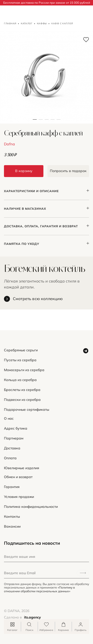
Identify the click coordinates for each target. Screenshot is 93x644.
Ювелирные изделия (22, 468)
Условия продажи (19, 497)
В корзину (24, 171)
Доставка (12, 448)
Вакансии (12, 527)
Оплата (10, 458)
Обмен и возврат (18, 477)
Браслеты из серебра (22, 390)
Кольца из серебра (20, 380)
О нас (9, 419)
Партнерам (14, 438)
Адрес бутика (16, 428)
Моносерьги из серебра (24, 370)
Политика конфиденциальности (31, 507)
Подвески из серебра (22, 400)
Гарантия (12, 487)
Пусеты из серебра (20, 360)
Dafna (10, 144)
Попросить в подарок (68, 171)
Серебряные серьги (21, 350)
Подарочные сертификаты (27, 410)
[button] (41, 77)
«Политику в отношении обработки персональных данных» (39, 589)
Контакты (12, 517)
